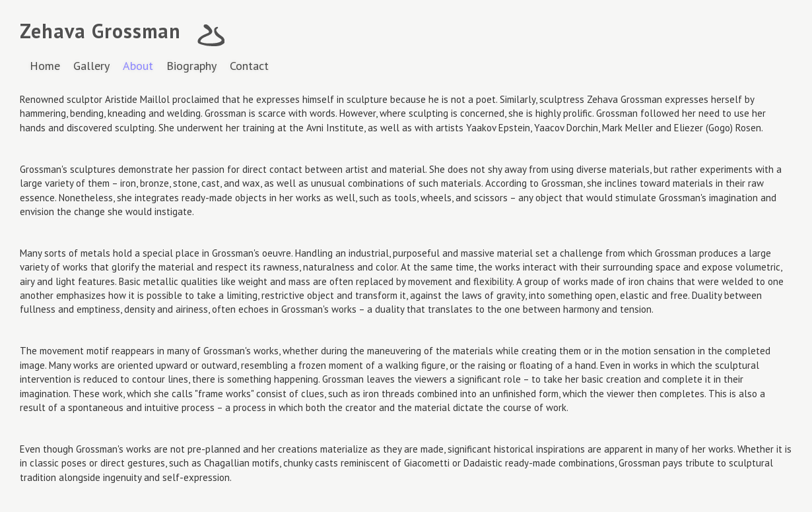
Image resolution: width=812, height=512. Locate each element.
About (138, 66)
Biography (191, 66)
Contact (249, 66)
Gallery (91, 66)
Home (45, 66)
